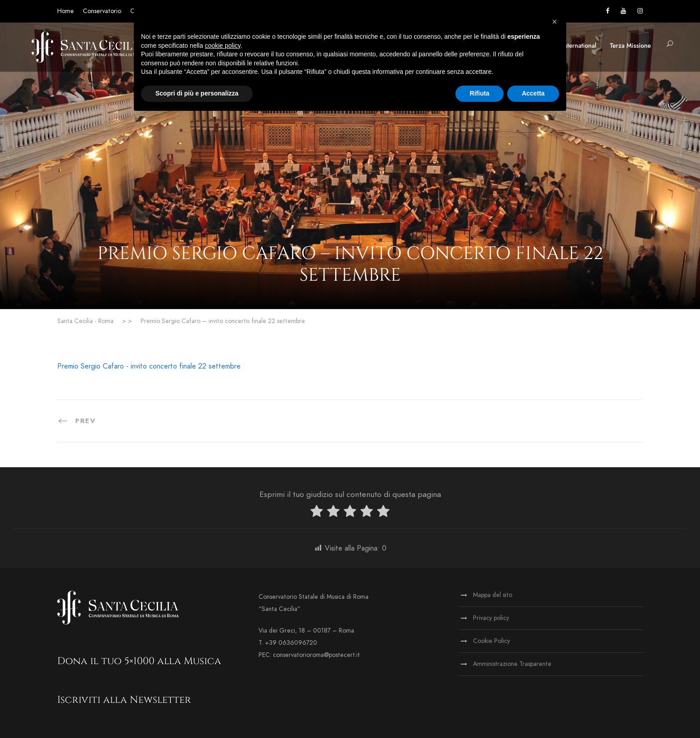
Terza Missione (630, 46)
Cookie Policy (491, 641)
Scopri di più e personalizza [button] (197, 93)
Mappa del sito (493, 595)
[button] (555, 22)
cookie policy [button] (223, 46)
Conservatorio (102, 11)
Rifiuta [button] (480, 93)
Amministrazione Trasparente (512, 664)
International (579, 46)
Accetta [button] (533, 93)
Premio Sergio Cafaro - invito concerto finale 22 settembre (149, 366)
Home (66, 11)
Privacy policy (491, 618)
